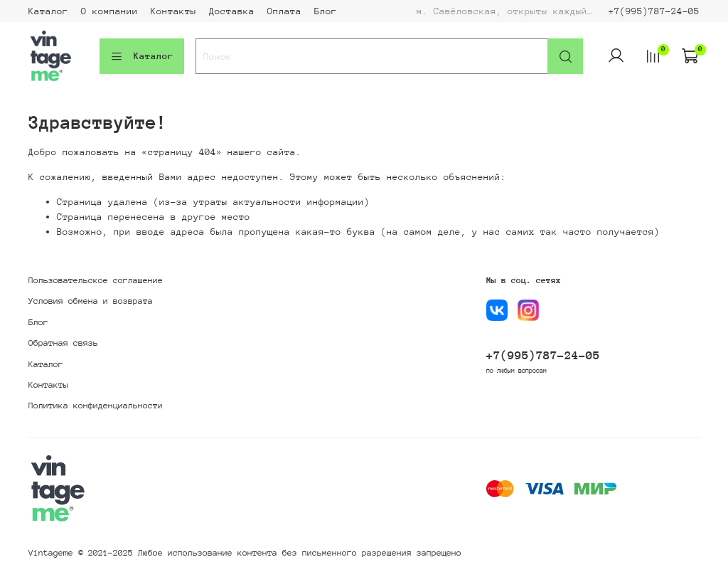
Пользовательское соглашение (96, 280)
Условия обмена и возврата (91, 301)
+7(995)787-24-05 (654, 11)
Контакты (173, 11)
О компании (109, 11)
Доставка (232, 11)
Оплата (284, 11)
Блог (326, 11)
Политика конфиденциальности (96, 406)
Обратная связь (63, 343)
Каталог (48, 11)
